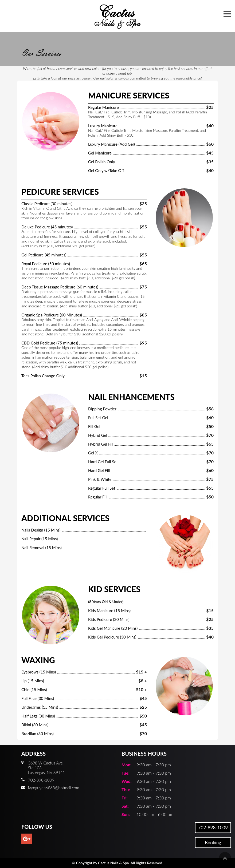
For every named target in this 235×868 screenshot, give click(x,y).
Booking (213, 843)
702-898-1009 (213, 828)
